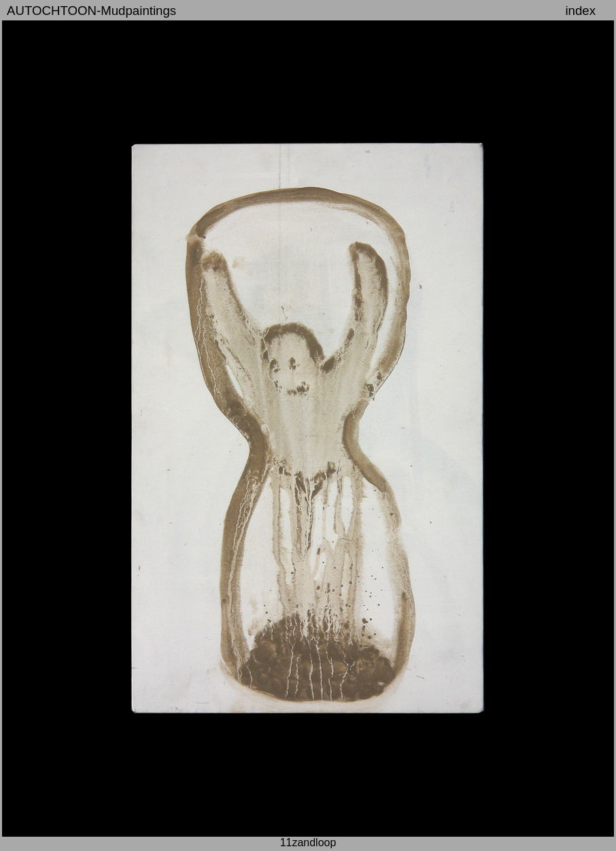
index (580, 11)
